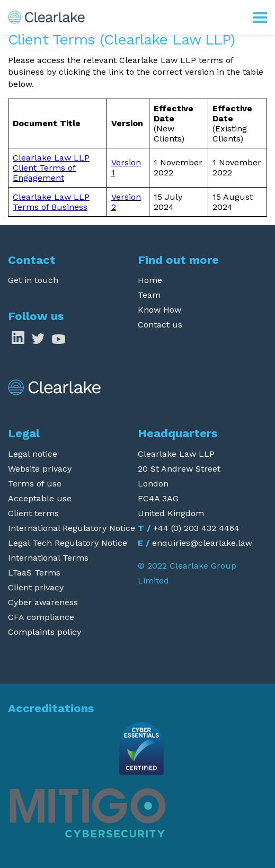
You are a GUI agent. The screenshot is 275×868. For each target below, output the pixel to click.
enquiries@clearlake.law (202, 543)
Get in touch (33, 280)
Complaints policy (45, 632)
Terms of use (35, 484)
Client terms (33, 513)
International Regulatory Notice (72, 528)
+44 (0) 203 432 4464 (196, 528)
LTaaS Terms (34, 573)
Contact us (160, 325)
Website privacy (40, 469)
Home (150, 280)
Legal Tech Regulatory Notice (68, 543)
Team (149, 295)
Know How (159, 310)
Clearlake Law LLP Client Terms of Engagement (51, 168)
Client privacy (36, 587)
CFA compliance (41, 617)
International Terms (48, 558)
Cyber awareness (43, 602)
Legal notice (33, 454)
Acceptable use (40, 498)
